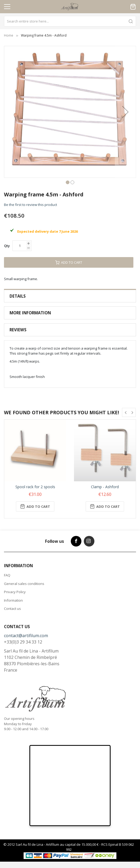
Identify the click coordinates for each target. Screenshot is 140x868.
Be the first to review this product (30, 205)
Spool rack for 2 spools (35, 487)
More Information (30, 313)
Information (13, 600)
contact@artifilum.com (26, 636)
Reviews (18, 330)
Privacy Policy (15, 592)
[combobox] (70, 21)
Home (9, 35)
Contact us (12, 609)
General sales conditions (24, 584)
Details (18, 296)
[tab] (70, 296)
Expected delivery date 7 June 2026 (47, 231)
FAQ (7, 575)
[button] (125, 112)
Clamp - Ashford (105, 487)
